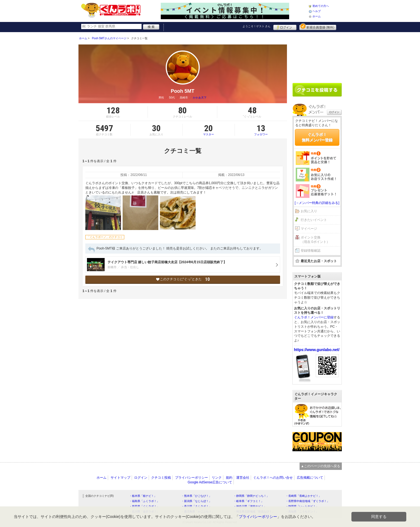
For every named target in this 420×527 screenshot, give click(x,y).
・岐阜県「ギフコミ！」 (249, 501)
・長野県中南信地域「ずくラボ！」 (308, 501)
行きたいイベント (314, 220)
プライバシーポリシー (191, 478)
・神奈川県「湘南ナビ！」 (250, 506)
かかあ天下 (200, 98)
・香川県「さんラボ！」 (196, 506)
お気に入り (309, 211)
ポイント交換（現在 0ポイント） (315, 240)
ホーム (317, 16)
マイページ (309, 229)
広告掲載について (310, 478)
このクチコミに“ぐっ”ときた (183, 279)
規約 (229, 478)
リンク (217, 478)
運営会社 (243, 478)
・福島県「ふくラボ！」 (144, 501)
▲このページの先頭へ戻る (321, 466)
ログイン (285, 27)
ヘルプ (317, 11)
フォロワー (261, 130)
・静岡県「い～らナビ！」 (302, 506)
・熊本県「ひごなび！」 (196, 496)
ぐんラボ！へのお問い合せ (273, 478)
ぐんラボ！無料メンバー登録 (317, 137)
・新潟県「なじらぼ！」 (196, 501)
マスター (209, 130)
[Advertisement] (317, 55)
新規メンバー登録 (318, 27)
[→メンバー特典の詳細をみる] (317, 203)
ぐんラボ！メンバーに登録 (314, 317)
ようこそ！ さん (257, 26)
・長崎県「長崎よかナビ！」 (303, 496)
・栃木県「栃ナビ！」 (143, 496)
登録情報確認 (311, 251)
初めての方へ (321, 6)
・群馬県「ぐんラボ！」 (144, 506)
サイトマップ (120, 478)
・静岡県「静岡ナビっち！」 (251, 496)
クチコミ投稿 (161, 478)
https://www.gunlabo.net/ (317, 350)
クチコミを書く (317, 90)
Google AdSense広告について (210, 482)
